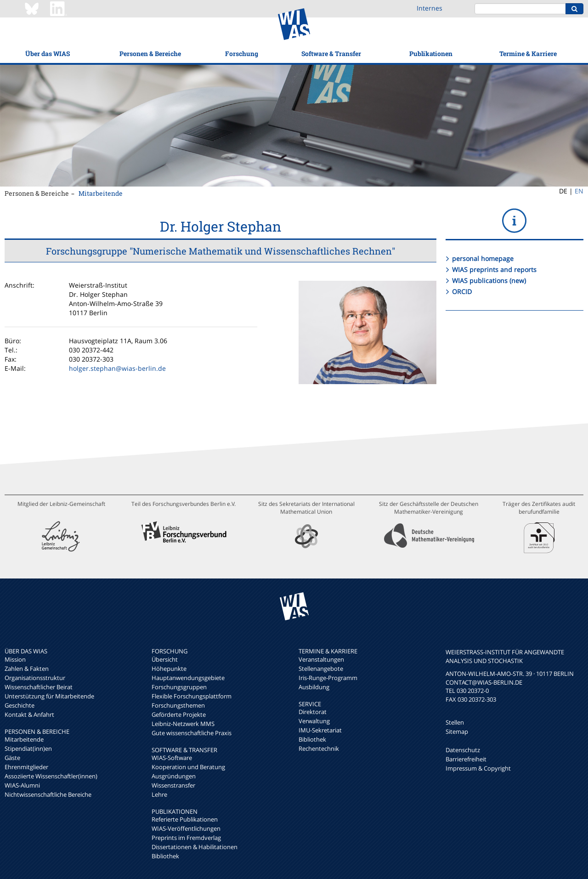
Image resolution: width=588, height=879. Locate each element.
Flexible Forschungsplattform (192, 696)
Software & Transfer (331, 54)
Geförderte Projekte (179, 715)
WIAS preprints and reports (494, 269)
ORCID (462, 292)
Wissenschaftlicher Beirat (39, 687)
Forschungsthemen (178, 705)
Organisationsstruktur (35, 678)
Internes (430, 8)
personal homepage (483, 258)
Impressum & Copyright (478, 768)
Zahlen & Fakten (27, 669)
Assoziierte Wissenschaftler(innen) (51, 776)
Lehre (159, 794)
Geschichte (20, 705)
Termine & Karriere (528, 54)
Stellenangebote (321, 669)
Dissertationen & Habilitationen (195, 847)
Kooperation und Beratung (188, 767)
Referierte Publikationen (185, 819)
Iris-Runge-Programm (328, 678)
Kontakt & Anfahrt (29, 715)
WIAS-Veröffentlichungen (186, 828)
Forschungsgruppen (179, 687)
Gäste (12, 758)
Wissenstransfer (173, 785)
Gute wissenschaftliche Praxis (192, 733)
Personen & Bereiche (150, 54)
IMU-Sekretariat (320, 730)
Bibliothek (165, 856)
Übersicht (165, 659)
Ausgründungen (174, 776)
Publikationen (431, 54)
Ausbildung (314, 687)
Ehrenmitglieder (26, 767)
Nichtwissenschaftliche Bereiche (48, 794)
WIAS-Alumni (22, 785)
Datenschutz (463, 750)
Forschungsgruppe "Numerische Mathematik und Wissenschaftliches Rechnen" (220, 251)
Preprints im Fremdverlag (186, 838)
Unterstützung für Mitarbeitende (49, 696)
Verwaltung (314, 721)
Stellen (455, 722)
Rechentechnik (319, 749)
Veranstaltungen (321, 659)
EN (579, 191)
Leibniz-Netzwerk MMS (183, 724)
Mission (15, 659)
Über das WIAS (48, 54)
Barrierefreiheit (466, 759)
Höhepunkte (169, 669)
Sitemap (457, 732)
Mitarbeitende (101, 193)
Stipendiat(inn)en (28, 749)
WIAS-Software (172, 758)
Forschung (242, 54)
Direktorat (313, 712)
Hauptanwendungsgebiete (188, 678)
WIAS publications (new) (489, 281)
